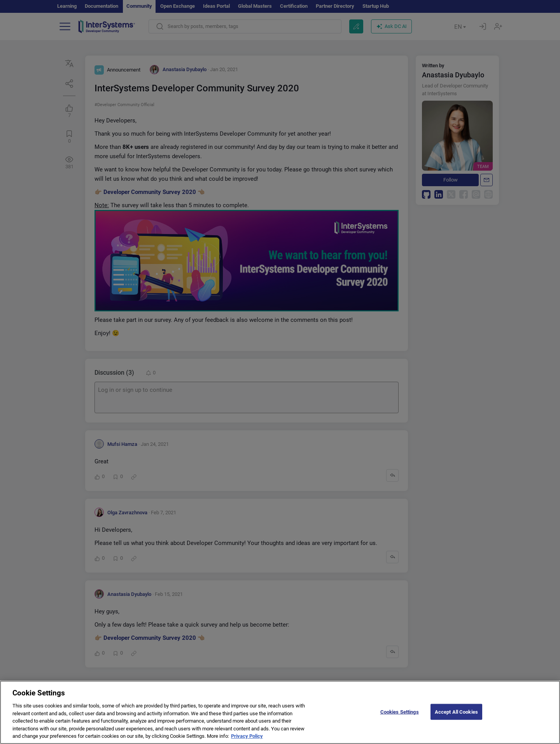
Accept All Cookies (456, 719)
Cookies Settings (400, 719)
